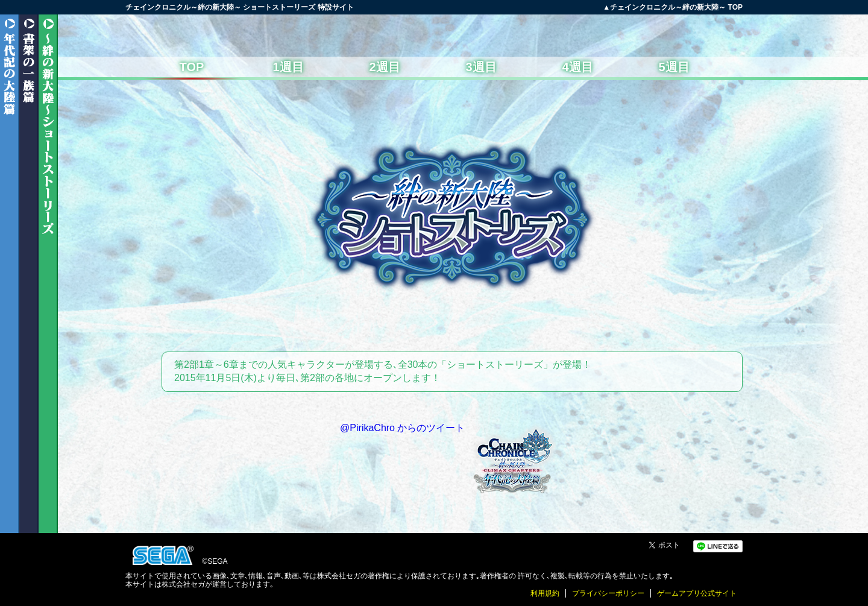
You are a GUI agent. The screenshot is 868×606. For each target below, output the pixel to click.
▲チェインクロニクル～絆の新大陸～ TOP (673, 7)
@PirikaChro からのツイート (402, 428)
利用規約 (545, 593)
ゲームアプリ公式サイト (697, 593)
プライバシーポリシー (608, 593)
